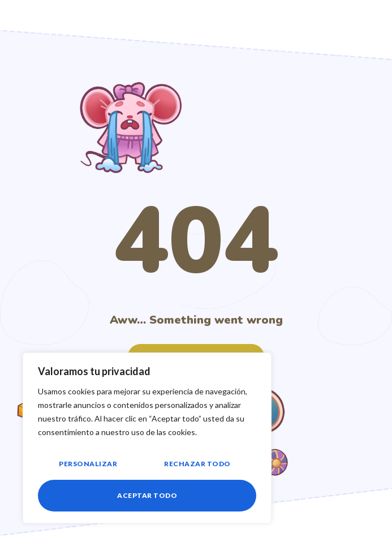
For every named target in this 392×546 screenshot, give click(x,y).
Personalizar (88, 464)
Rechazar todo (197, 464)
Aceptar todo (147, 495)
